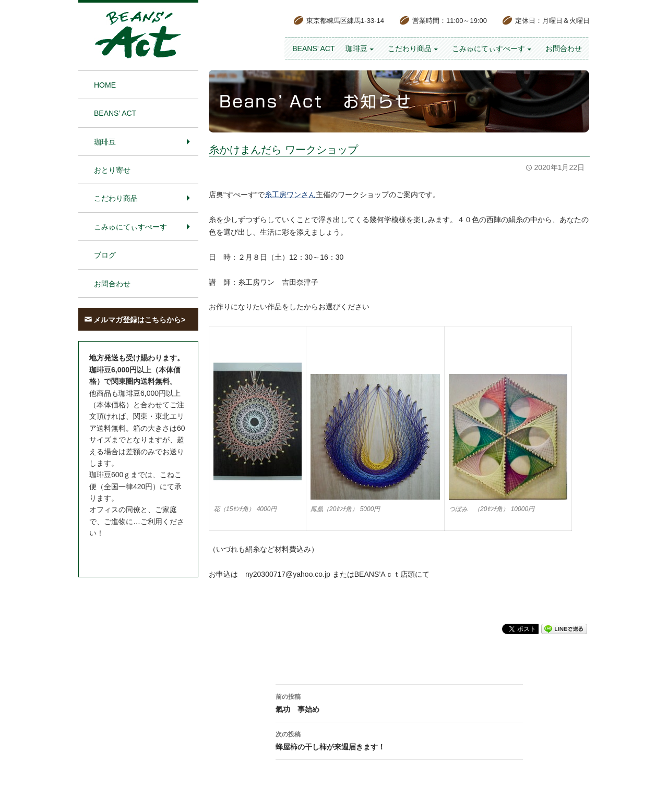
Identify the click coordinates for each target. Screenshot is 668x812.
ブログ (105, 255)
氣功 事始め (399, 702)
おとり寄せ (112, 170)
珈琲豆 (356, 49)
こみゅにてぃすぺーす (488, 49)
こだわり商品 (410, 49)
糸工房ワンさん (290, 195)
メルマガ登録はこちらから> (139, 320)
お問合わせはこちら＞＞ (129, 553)
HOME (105, 85)
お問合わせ (564, 49)
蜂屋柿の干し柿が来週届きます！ (399, 740)
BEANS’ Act (313, 49)
